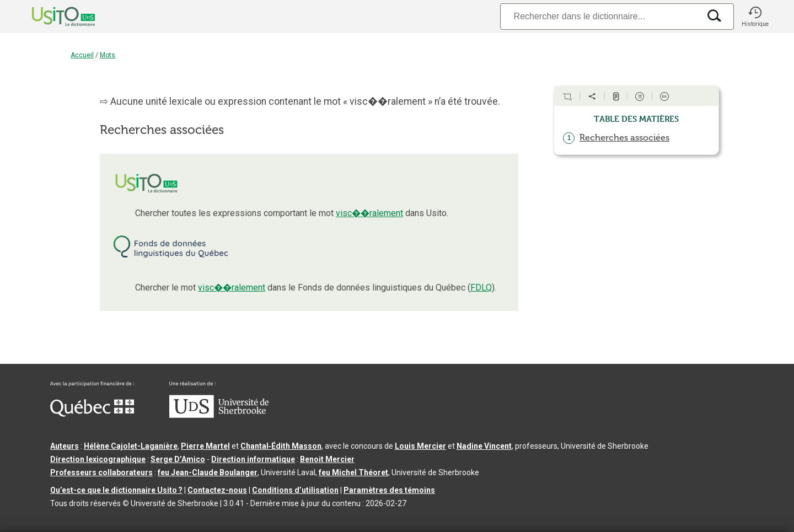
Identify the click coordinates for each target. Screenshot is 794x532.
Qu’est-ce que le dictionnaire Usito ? (116, 490)
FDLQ (481, 288)
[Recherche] (600, 16)
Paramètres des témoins (389, 490)
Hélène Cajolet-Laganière (131, 446)
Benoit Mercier (327, 459)
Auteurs (65, 446)
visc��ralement (369, 213)
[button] (755, 17)
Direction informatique (253, 459)
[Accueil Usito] (51, 17)
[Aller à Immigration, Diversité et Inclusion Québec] (92, 414)
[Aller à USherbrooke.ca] (219, 415)
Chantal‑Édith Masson (281, 446)
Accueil (82, 55)
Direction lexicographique (98, 459)
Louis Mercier (420, 446)
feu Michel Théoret (353, 472)
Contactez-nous (217, 490)
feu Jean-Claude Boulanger (208, 472)
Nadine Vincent (484, 446)
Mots (108, 55)
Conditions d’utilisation (295, 490)
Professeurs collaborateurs (101, 472)
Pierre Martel (205, 446)
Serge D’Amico (178, 459)
